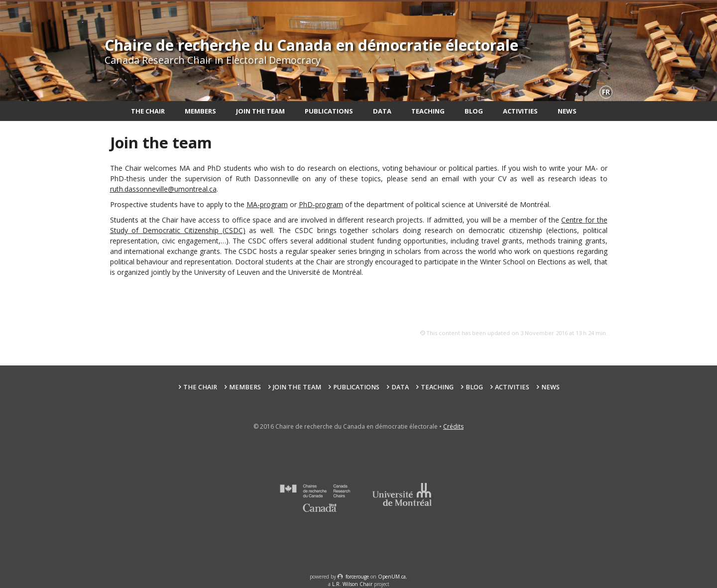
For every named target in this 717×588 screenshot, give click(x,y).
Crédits (453, 426)
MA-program (267, 204)
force (357, 577)
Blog (474, 111)
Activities (520, 111)
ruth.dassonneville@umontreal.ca (163, 189)
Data (382, 111)
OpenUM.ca (392, 577)
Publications (329, 111)
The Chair (148, 111)
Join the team (260, 111)
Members (200, 111)
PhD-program (321, 204)
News (567, 111)
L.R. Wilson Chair (352, 584)
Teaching (428, 111)
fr (606, 92)
